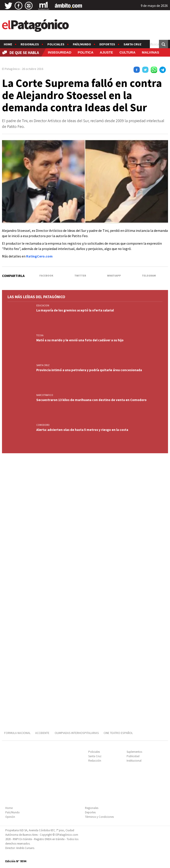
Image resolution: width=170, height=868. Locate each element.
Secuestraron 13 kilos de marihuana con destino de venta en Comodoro (91, 400)
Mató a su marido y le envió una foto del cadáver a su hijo (80, 340)
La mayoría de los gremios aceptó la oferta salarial (75, 310)
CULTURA (127, 52)
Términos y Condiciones (99, 817)
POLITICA (86, 52)
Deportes (107, 44)
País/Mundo (82, 44)
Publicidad (133, 756)
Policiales (56, 44)
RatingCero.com (39, 256)
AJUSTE (106, 52)
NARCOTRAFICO (45, 395)
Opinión (10, 817)
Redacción (95, 761)
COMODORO (43, 425)
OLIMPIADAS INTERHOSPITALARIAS (77, 733)
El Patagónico (11, 69)
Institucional (134, 761)
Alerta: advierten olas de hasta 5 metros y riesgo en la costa (82, 430)
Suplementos (134, 752)
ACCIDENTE (43, 733)
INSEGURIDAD (60, 52)
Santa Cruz (132, 44)
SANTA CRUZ (43, 365)
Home (8, 44)
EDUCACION (43, 305)
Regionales (30, 44)
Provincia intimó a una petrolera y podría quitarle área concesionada (89, 370)
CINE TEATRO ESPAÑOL (118, 733)
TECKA (40, 335)
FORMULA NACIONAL (17, 733)
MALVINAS (151, 52)
